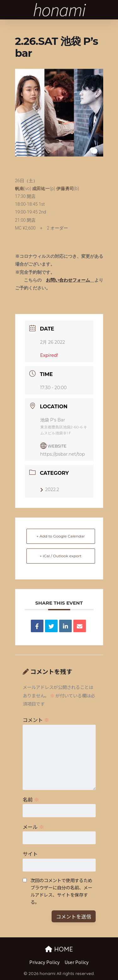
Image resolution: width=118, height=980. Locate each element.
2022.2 (50, 490)
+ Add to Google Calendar (61, 536)
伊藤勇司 (65, 188)
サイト (30, 854)
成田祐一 (41, 188)
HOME (59, 949)
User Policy (77, 962)
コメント (36, 720)
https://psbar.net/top (63, 454)
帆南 (20, 188)
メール (33, 827)
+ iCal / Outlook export (61, 556)
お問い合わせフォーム (68, 280)
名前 (31, 799)
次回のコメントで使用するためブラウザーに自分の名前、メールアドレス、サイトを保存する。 (61, 891)
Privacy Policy (45, 962)
